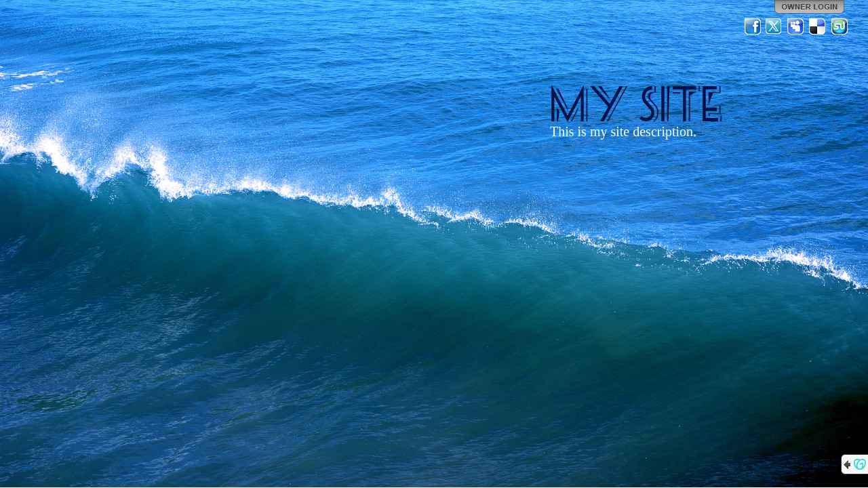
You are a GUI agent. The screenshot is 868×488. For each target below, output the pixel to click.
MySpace (796, 26)
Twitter (774, 26)
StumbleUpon (840, 26)
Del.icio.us (818, 26)
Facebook (753, 26)
